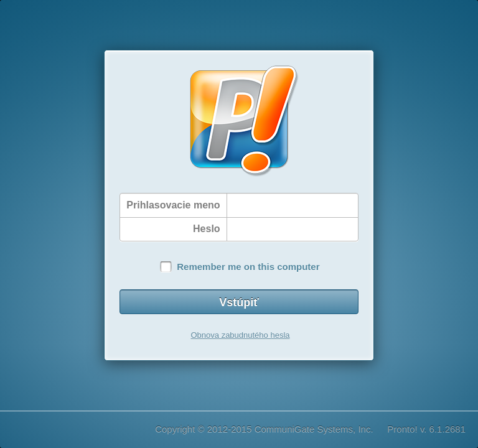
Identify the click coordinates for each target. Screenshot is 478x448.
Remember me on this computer (248, 267)
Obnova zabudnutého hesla (240, 335)
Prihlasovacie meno (173, 205)
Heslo (207, 229)
